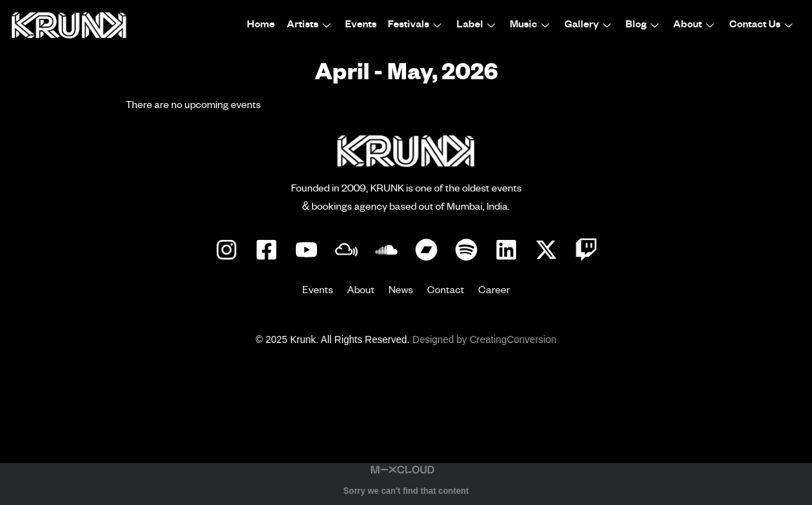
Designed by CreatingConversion (484, 339)
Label (479, 25)
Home (264, 25)
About (696, 25)
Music (533, 25)
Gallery (590, 25)
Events (363, 25)
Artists (312, 25)
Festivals (418, 25)
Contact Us (763, 25)
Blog (644, 25)
